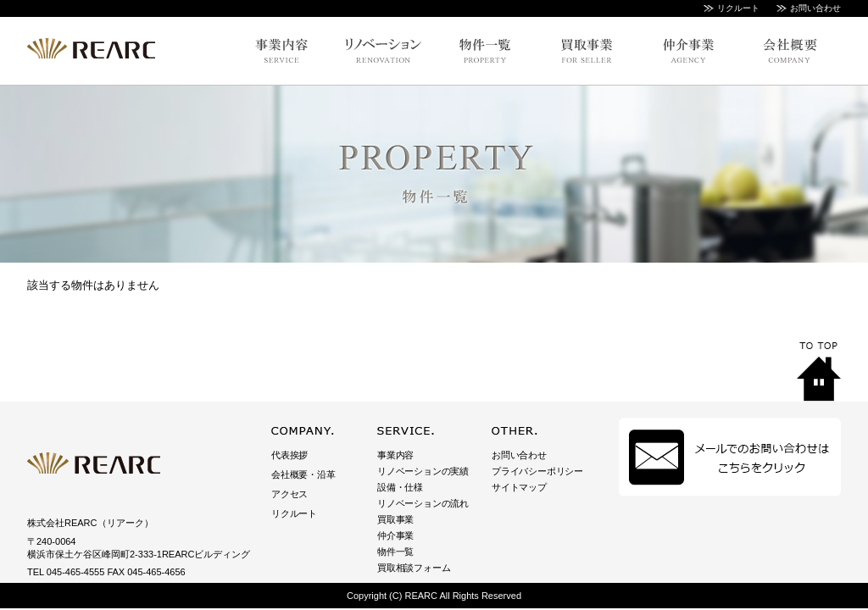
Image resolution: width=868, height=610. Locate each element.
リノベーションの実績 (423, 471)
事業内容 (395, 455)
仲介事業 (395, 535)
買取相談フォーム (414, 568)
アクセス (289, 494)
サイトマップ (519, 487)
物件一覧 (395, 552)
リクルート (738, 8)
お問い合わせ (815, 8)
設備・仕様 (400, 487)
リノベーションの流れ (423, 503)
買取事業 (395, 519)
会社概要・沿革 (303, 474)
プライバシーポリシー (537, 471)
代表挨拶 (289, 455)
